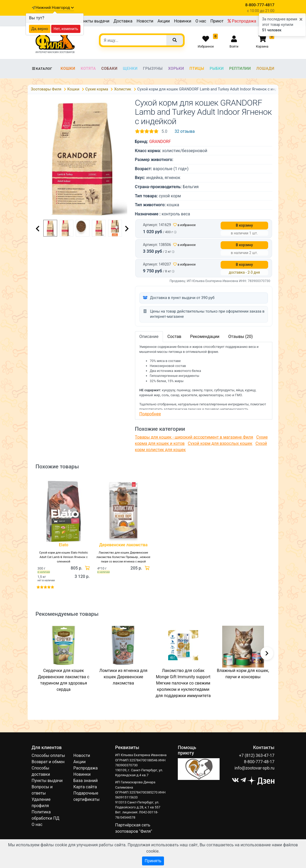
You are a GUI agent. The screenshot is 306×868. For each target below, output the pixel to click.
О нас (201, 21)
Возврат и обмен (48, 762)
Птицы (197, 68)
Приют (217, 21)
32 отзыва (185, 131)
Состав (174, 337)
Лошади (265, 68)
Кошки (68, 68)
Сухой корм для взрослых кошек (220, 443)
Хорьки (176, 68)
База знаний (86, 781)
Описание (149, 337)
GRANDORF (160, 142)
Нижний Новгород (55, 8)
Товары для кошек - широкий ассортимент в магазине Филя (194, 437)
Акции (164, 21)
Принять (153, 861)
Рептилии (240, 68)
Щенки (130, 68)
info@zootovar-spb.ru (254, 768)
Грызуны (153, 68)
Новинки (183, 21)
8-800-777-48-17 (259, 762)
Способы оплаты (48, 755)
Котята (88, 68)
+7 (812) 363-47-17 (257, 755)
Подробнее (150, 414)
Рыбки (217, 68)
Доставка (123, 21)
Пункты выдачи (94, 21)
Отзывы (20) (240, 337)
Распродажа (242, 21)
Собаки (109, 68)
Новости (145, 21)
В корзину (244, 225)
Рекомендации (205, 337)
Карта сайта (85, 787)
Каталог (42, 69)
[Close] (301, 20)
